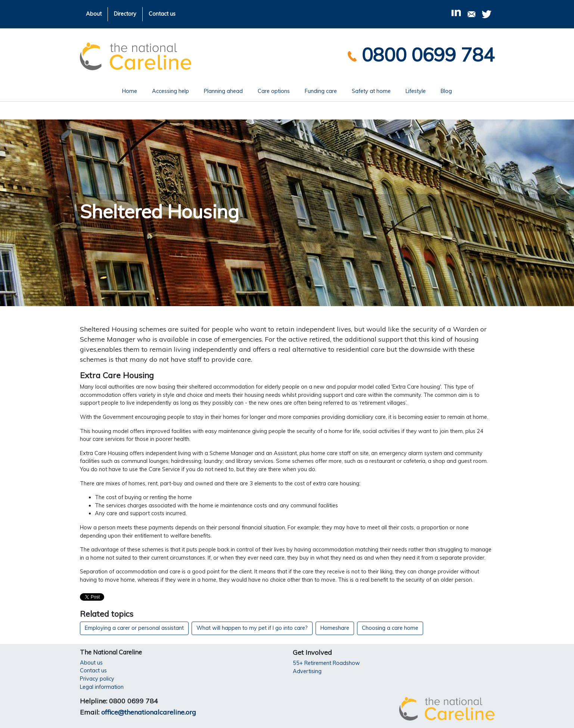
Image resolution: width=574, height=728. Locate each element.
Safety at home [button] (371, 91)
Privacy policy (97, 679)
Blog (446, 91)
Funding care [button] (321, 91)
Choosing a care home (390, 628)
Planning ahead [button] (223, 91)
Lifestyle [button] (416, 91)
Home (133, 91)
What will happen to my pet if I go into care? (252, 628)
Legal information (102, 687)
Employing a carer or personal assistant (134, 628)
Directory (125, 14)
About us (91, 663)
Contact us (162, 14)
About (94, 14)
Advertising (307, 671)
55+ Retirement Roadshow (326, 663)
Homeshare (335, 628)
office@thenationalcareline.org (149, 712)
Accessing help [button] (170, 91)
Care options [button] (274, 91)
